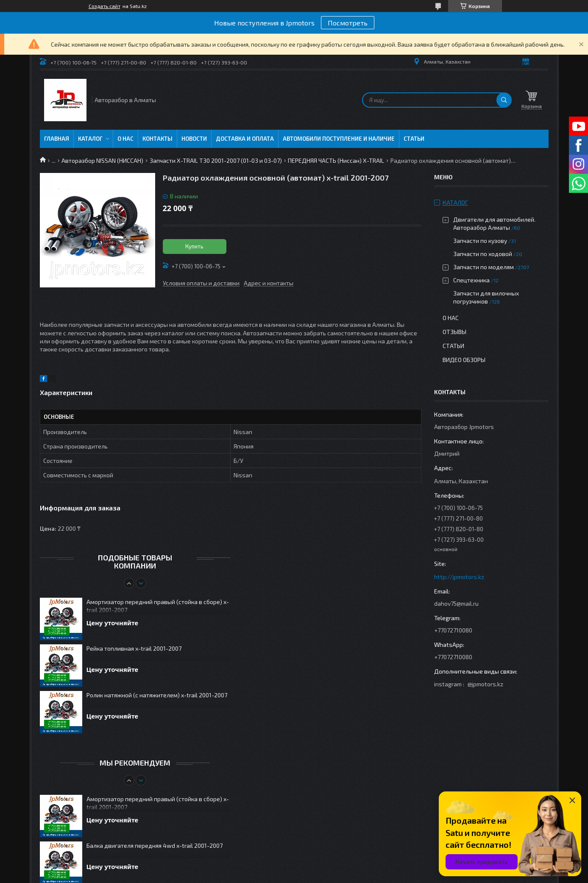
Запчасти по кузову (480, 241)
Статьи (414, 139)
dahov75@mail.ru (456, 603)
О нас (125, 139)
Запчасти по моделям (483, 267)
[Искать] (504, 100)
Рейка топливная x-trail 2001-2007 (134, 648)
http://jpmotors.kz (459, 577)
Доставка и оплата (245, 139)
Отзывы (454, 332)
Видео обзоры (464, 360)
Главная (57, 139)
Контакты (157, 139)
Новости (194, 139)
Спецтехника (471, 280)
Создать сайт (105, 6)
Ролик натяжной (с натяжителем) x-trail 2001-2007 (157, 695)
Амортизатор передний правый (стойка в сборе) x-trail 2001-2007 (158, 606)
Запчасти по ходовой (483, 254)
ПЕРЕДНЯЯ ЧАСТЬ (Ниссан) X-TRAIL (336, 160)
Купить (194, 246)
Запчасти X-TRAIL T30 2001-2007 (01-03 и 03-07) (216, 160)
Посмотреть (348, 23)
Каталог (90, 139)
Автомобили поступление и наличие (339, 139)
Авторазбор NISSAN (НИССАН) (102, 160)
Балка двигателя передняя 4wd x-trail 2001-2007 (155, 845)
